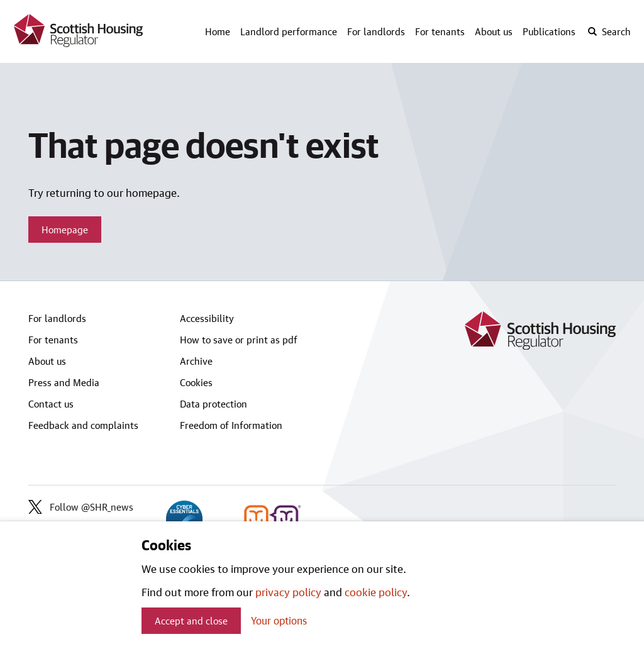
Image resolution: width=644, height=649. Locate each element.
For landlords (376, 31)
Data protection (214, 404)
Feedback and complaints (83, 425)
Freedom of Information (231, 425)
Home (218, 31)
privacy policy (288, 592)
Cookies (196, 382)
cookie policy (376, 592)
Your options (279, 620)
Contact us (51, 404)
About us (494, 31)
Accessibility (207, 318)
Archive (196, 361)
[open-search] (609, 31)
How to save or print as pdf (239, 340)
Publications (549, 31)
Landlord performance (289, 31)
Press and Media (64, 382)
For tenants (440, 31)
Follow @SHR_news (81, 507)
